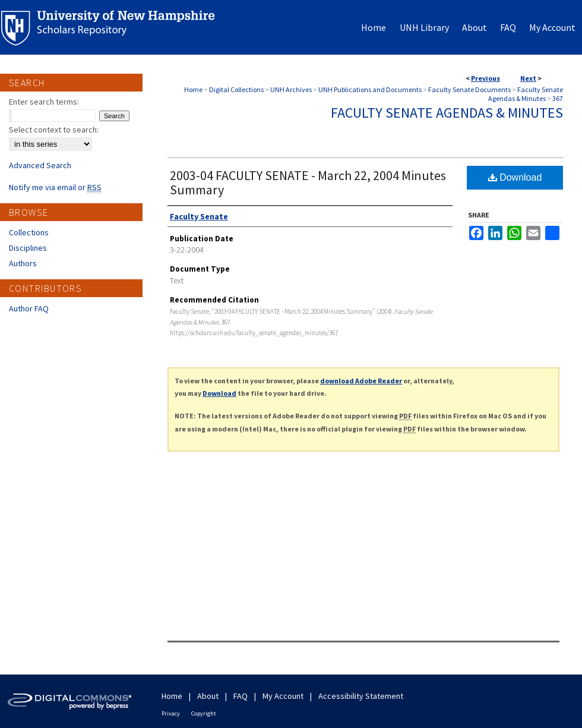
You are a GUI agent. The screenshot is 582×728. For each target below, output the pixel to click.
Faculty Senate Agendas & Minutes (526, 94)
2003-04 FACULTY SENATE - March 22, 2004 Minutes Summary (308, 182)
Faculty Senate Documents (469, 89)
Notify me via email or (55, 187)
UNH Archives (291, 89)
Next (528, 78)
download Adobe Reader (361, 381)
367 (558, 98)
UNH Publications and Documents (370, 89)
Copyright (204, 713)
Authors (23, 263)
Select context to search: (54, 130)
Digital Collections (236, 89)
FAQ (241, 696)
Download (515, 177)
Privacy (171, 713)
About (208, 696)
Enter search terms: (44, 102)
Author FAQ (29, 308)
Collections (29, 232)
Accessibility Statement (361, 696)
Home (193, 89)
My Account (283, 696)
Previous (485, 78)
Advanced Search (40, 165)
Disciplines (28, 248)
